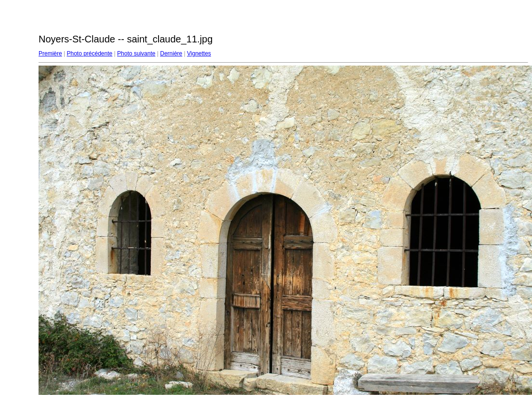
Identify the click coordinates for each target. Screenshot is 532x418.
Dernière (171, 54)
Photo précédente (89, 54)
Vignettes (199, 54)
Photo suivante (136, 54)
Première (50, 54)
